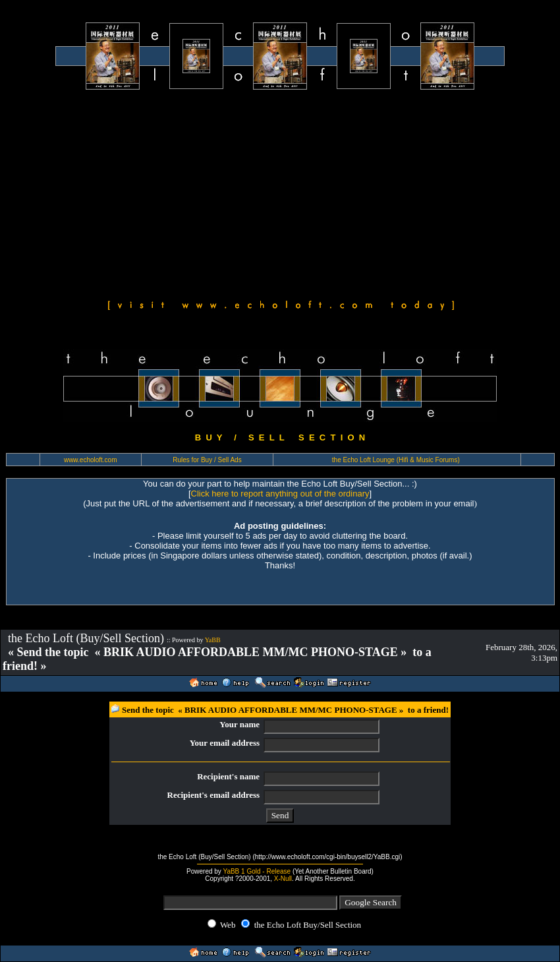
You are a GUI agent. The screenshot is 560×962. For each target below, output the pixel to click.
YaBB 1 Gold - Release (257, 871)
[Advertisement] (280, 193)
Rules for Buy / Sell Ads (207, 460)
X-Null (283, 879)
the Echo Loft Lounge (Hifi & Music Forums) (396, 460)
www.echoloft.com (91, 460)
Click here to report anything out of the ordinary (280, 494)
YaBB (213, 640)
